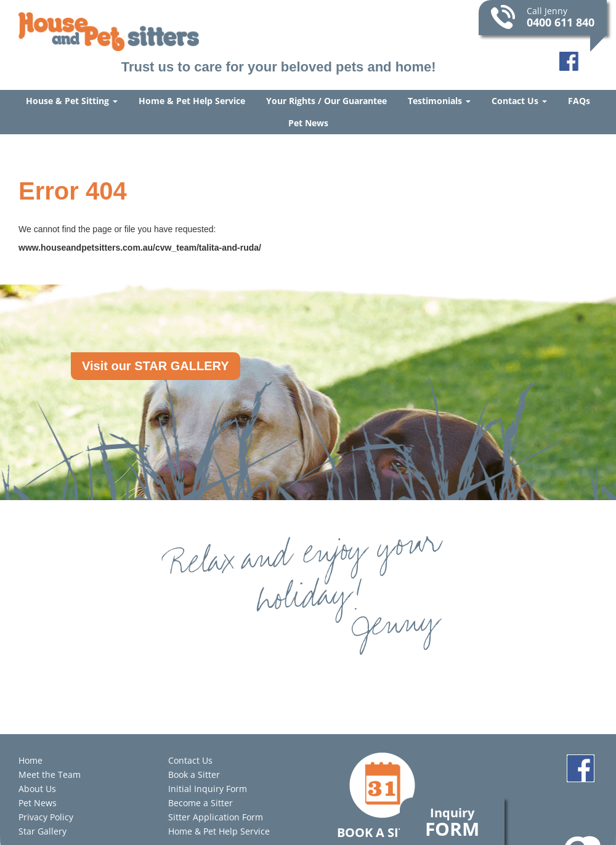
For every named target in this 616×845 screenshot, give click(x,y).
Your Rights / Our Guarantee (326, 101)
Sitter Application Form (216, 817)
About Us (37, 789)
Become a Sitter (201, 803)
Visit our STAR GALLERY (156, 366)
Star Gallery (43, 831)
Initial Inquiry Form (208, 789)
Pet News (308, 123)
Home (30, 760)
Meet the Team (50, 774)
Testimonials (439, 101)
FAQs (579, 101)
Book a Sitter (194, 774)
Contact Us (519, 101)
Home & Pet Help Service (192, 101)
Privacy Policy (46, 817)
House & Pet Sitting (72, 101)
